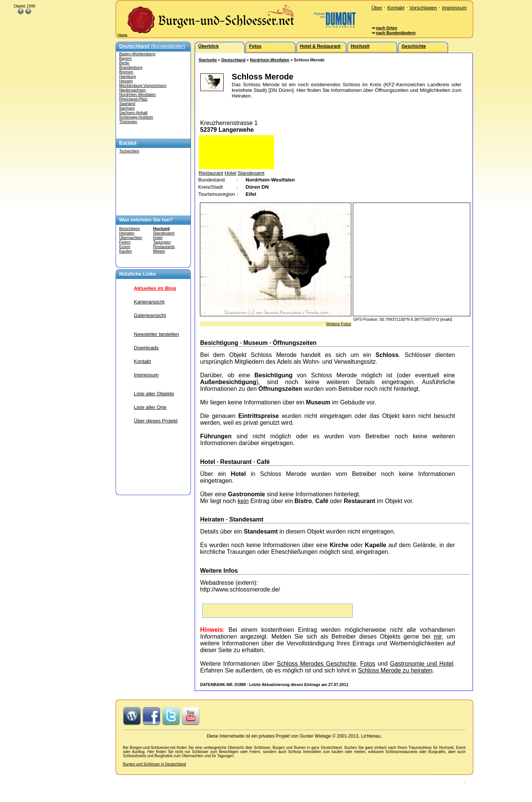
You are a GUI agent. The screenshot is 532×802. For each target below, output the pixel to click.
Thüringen (128, 122)
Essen (125, 247)
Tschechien (129, 151)
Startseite (208, 60)
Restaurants (164, 247)
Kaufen (126, 251)
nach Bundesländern (396, 33)
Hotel (158, 238)
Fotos (368, 664)
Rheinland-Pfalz (133, 99)
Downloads (146, 348)
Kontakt (396, 8)
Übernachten (131, 238)
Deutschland (233, 60)
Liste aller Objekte (154, 394)
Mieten (159, 251)
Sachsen (127, 108)
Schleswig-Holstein (136, 117)
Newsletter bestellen (157, 334)
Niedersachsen (133, 90)
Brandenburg (131, 67)
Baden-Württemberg (137, 54)
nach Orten (386, 28)
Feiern (125, 242)
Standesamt (164, 233)
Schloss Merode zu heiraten (395, 670)
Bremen (126, 72)
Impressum (454, 8)
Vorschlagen (423, 8)
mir (438, 637)
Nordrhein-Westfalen (138, 95)
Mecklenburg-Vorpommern (143, 85)
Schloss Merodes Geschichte (316, 664)
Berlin (124, 63)
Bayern (126, 58)
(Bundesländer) (152, 46)
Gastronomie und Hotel (422, 664)
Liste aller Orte (150, 407)
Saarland (127, 104)
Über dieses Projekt (156, 421)
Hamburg (128, 76)
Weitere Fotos (338, 324)
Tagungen (162, 242)
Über (377, 8)
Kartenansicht (149, 302)
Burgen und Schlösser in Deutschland (155, 764)
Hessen (126, 81)
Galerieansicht (150, 315)
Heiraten (127, 233)
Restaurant (211, 173)
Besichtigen (130, 229)
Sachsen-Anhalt (133, 113)
